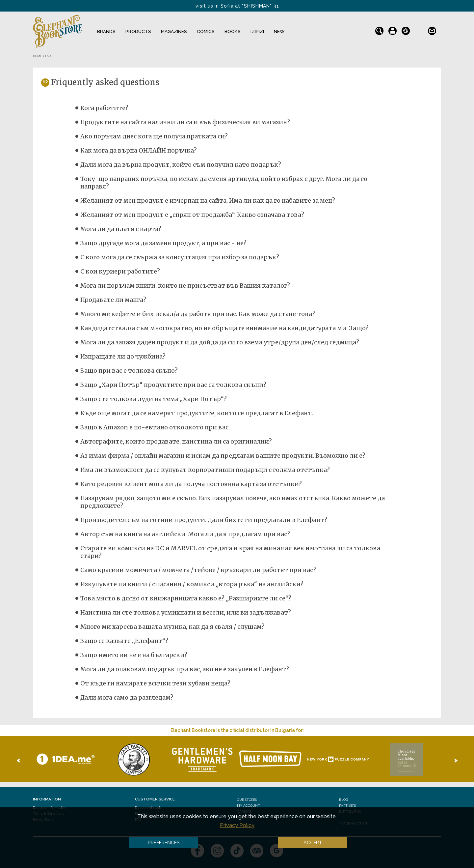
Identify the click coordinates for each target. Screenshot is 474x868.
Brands (106, 31)
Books (233, 31)
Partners (347, 806)
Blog (343, 800)
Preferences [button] (164, 842)
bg (419, 29)
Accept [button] (313, 842)
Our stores (247, 800)
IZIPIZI (257, 31)
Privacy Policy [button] (237, 825)
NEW (279, 31)
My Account (249, 806)
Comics (206, 31)
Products (138, 31)
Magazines (174, 31)
